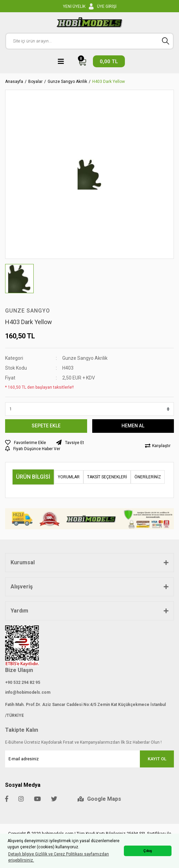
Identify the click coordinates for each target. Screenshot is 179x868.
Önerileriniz (148, 477)
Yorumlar (69, 477)
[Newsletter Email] (89, 759)
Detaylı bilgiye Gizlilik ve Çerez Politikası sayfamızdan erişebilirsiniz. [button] (59, 857)
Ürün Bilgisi (33, 477)
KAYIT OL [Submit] (157, 759)
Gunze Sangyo (28, 311)
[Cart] (101, 61)
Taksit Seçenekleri (107, 477)
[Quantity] (89, 409)
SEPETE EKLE (46, 426)
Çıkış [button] (148, 851)
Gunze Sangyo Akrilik (85, 358)
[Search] (89, 41)
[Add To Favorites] (26, 443)
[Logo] (90, 22)
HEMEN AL (133, 426)
